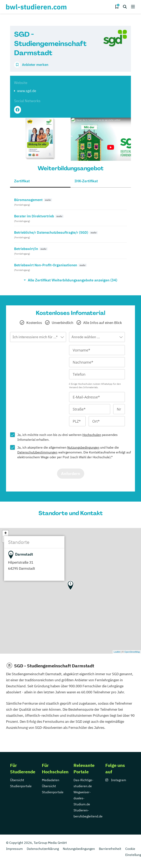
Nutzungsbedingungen (83, 447)
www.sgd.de (27, 91)
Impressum (14, 849)
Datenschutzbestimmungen (37, 452)
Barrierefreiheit (110, 849)
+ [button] (6, 533)
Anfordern (71, 473)
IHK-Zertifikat (86, 181)
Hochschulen (92, 435)
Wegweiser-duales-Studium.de (82, 798)
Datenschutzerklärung (43, 849)
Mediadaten (51, 780)
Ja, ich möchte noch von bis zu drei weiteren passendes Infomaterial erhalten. (67, 437)
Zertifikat (22, 181)
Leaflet (117, 652)
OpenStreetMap (132, 652)
